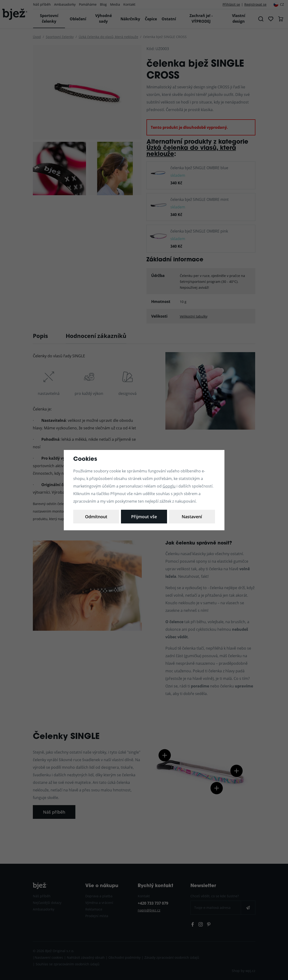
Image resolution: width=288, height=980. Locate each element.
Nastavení (96, 517)
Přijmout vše (192, 517)
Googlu (169, 486)
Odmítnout (144, 517)
